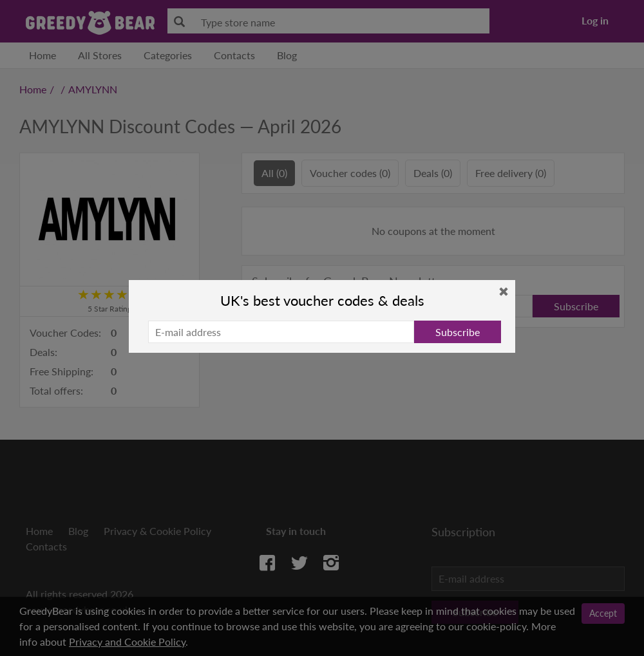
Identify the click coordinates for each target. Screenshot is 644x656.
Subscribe (458, 332)
